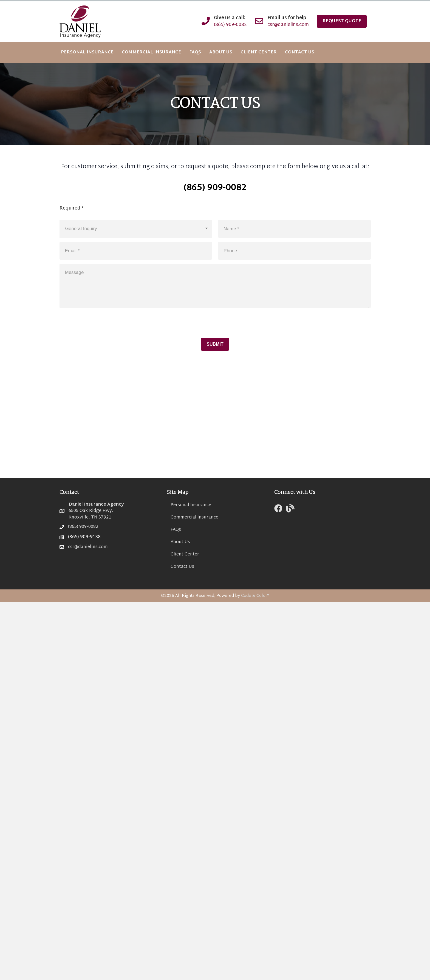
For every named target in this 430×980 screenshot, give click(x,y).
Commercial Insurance (194, 518)
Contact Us (182, 567)
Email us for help (287, 18)
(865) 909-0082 (230, 25)
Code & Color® (255, 596)
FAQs (176, 530)
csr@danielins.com (288, 25)
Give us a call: (230, 18)
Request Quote (342, 21)
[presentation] (101, 319)
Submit (215, 344)
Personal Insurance (191, 505)
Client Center (185, 555)
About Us (180, 542)
